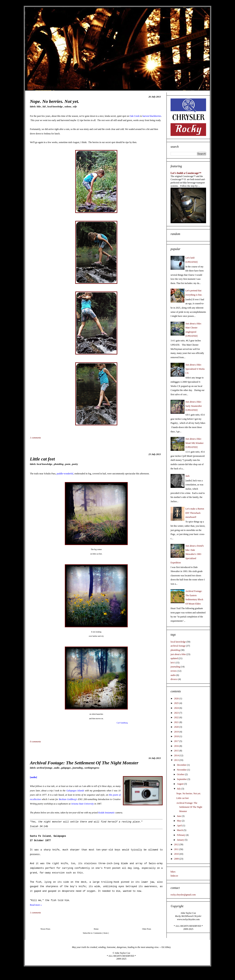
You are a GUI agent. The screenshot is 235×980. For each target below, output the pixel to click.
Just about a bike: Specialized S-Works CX (195, 369)
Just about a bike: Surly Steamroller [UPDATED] (194, 406)
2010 (177, 854)
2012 (177, 844)
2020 (177, 727)
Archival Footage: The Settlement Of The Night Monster (84, 763)
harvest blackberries (152, 116)
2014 (177, 755)
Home (96, 929)
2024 (177, 708)
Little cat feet (42, 459)
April (180, 826)
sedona (68, 107)
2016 (177, 746)
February (181, 835)
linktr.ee (174, 876)
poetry (75, 464)
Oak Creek (135, 116)
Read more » (36, 905)
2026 (177, 699)
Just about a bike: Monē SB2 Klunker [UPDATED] (194, 443)
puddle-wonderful (65, 474)
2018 (177, 736)
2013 (177, 760)
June (179, 816)
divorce (174, 679)
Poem (68, 464)
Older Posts (147, 929)
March (180, 830)
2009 (177, 859)
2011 (177, 849)
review (174, 671)
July (179, 789)
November (182, 770)
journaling (78, 768)
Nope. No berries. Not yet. (55, 101)
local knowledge (55, 107)
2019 (177, 732)
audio (57, 768)
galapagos (66, 768)
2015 (177, 751)
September (182, 779)
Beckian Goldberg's (68, 799)
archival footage (45, 768)
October (181, 774)
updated (174, 658)
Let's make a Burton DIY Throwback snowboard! (195, 513)
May (179, 821)
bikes (173, 872)
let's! (173, 663)
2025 (177, 703)
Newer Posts (45, 929)
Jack (187, 476)
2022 (177, 717)
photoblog (59, 464)
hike (39, 107)
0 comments (36, 742)
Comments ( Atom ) (101, 933)
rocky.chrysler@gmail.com (183, 895)
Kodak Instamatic (107, 813)
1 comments (36, 438)
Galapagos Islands (75, 791)
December (182, 765)
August (181, 784)
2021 (177, 722)
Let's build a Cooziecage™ (186, 173)
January (181, 840)
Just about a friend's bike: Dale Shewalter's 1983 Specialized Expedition (187, 554)
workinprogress (92, 768)
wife (75, 107)
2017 (177, 741)
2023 (177, 713)
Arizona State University (82, 804)
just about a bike (178, 654)
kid (44, 107)
